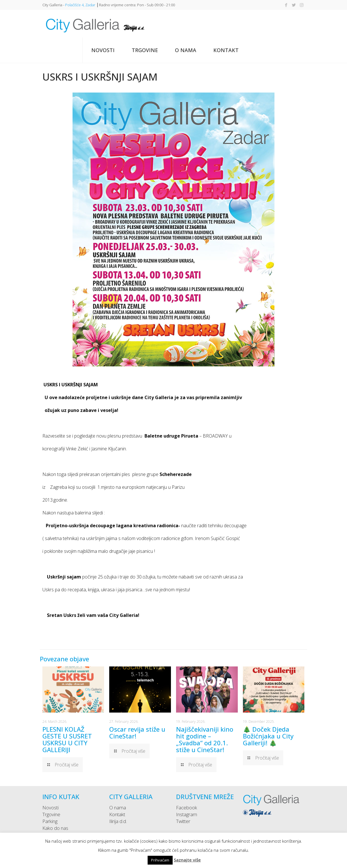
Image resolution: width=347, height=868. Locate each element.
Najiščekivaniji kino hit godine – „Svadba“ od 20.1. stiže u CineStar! (205, 739)
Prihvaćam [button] (160, 860)
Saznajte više (187, 860)
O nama (118, 808)
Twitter (183, 821)
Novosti (50, 808)
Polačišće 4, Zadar (80, 5)
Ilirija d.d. (118, 821)
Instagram (187, 814)
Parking (50, 821)
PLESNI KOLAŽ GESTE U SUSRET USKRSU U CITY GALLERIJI (67, 739)
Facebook (187, 808)
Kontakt (117, 814)
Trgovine (51, 814)
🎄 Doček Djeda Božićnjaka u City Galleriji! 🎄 (268, 736)
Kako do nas (55, 828)
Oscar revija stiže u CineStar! (137, 732)
